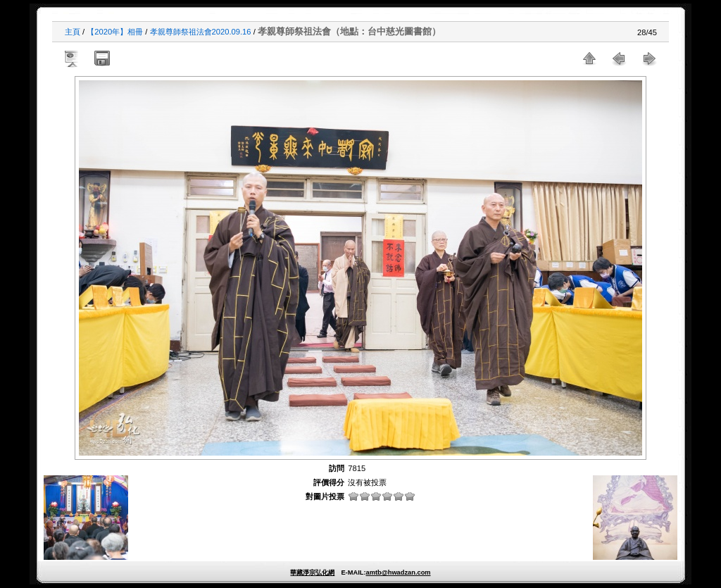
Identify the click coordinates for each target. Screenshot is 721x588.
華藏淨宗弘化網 (312, 573)
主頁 (73, 32)
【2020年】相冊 (115, 32)
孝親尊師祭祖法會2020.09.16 (201, 32)
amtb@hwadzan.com (398, 573)
